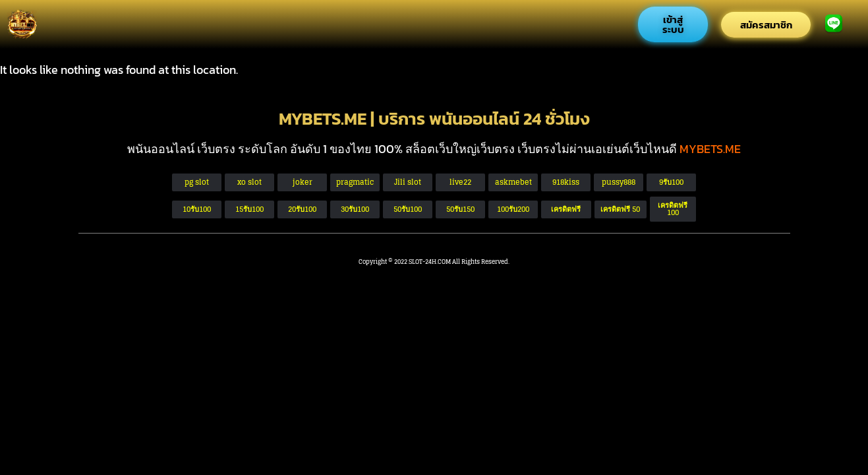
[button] (621, 209)
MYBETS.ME (710, 149)
